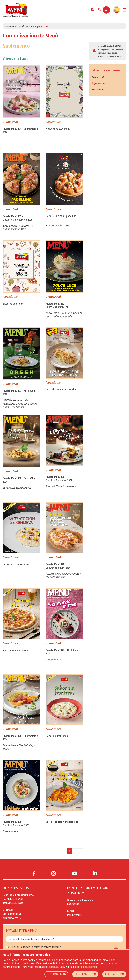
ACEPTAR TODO (114, 974)
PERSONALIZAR (56, 974)
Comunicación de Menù (19, 26)
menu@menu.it (105, 53)
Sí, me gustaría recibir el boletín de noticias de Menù (35, 947)
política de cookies (86, 967)
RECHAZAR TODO (85, 974)
